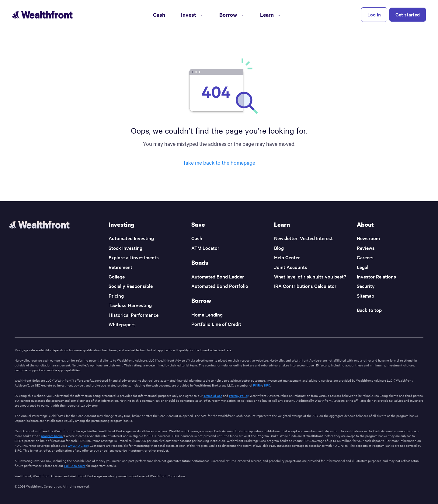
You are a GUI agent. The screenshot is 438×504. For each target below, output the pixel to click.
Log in (374, 14)
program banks (52, 436)
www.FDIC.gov (78, 445)
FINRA (258, 385)
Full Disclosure (75, 466)
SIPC (267, 385)
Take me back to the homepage (219, 162)
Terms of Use (213, 395)
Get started (408, 14)
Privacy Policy (239, 395)
